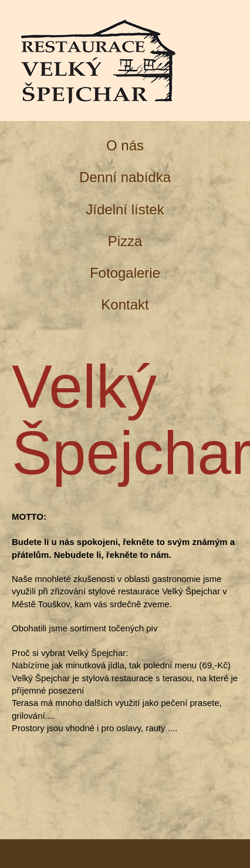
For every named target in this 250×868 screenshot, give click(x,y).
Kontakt (125, 305)
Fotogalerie (125, 273)
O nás (125, 145)
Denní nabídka (125, 177)
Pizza (125, 241)
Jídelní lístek (125, 209)
